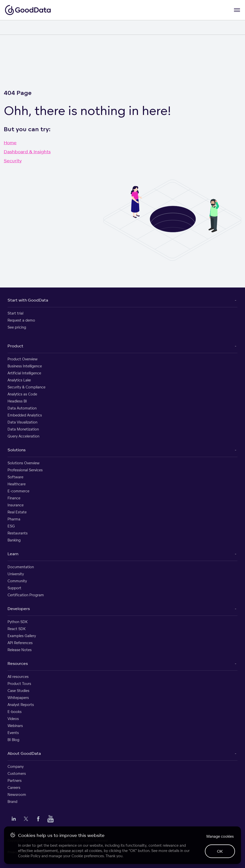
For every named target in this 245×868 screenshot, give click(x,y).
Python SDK (18, 622)
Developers (19, 609)
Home (10, 142)
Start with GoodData (28, 300)
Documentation (21, 567)
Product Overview (23, 359)
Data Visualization (22, 422)
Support (14, 588)
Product (15, 346)
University (16, 574)
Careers (14, 787)
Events (13, 733)
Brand (12, 802)
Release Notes (20, 650)
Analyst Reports (21, 705)
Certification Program (26, 595)
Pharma (14, 519)
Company (16, 766)
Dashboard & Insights (27, 152)
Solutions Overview (24, 463)
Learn (13, 554)
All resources (18, 677)
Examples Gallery (22, 636)
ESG (11, 526)
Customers (17, 773)
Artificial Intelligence (24, 373)
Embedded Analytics (25, 415)
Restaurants (18, 533)
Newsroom (17, 794)
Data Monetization (23, 429)
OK (220, 851)
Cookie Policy (29, 856)
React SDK (17, 629)
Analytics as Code (22, 394)
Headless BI (17, 401)
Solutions (17, 450)
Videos (13, 719)
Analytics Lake (19, 380)
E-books (15, 712)
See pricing (17, 327)
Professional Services (25, 470)
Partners (15, 780)
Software (15, 477)
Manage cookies (220, 836)
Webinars (15, 726)
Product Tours (19, 684)
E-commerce (18, 491)
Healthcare (17, 484)
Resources (18, 663)
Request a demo (21, 320)
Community (17, 581)
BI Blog (13, 740)
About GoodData (24, 753)
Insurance (16, 505)
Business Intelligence (25, 366)
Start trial (15, 313)
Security (13, 161)
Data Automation (22, 408)
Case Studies (18, 691)
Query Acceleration (23, 436)
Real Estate (17, 512)
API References (20, 643)
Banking (14, 540)
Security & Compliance (26, 387)
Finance (14, 498)
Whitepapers (18, 698)
